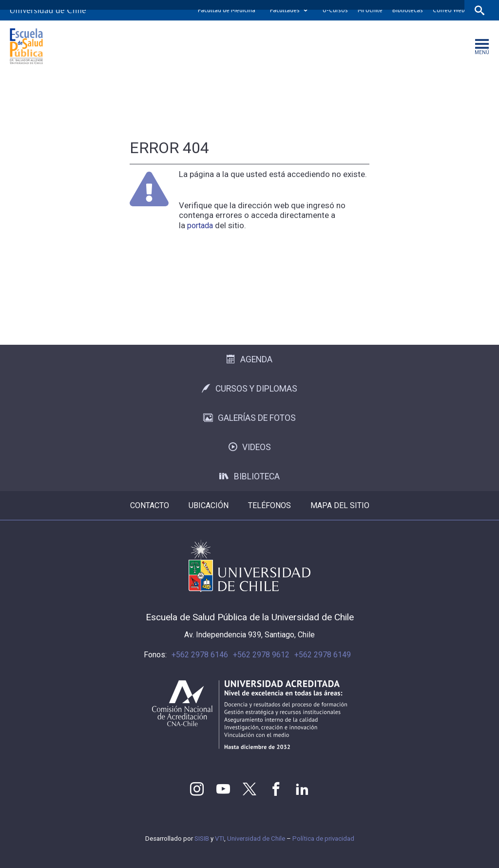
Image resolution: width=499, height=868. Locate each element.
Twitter (249, 789)
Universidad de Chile (256, 838)
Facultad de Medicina (227, 10)
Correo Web (449, 10)
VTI (220, 838)
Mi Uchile (370, 10)
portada (200, 226)
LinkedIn (302, 789)
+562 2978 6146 (200, 655)
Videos (250, 447)
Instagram (197, 789)
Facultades (285, 10)
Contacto (150, 505)
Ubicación (209, 505)
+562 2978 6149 (323, 655)
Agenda (249, 359)
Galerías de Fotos (249, 418)
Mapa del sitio (340, 505)
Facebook (276, 789)
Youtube (223, 789)
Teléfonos (269, 505)
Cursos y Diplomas (249, 389)
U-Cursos (335, 10)
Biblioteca (249, 476)
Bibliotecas (408, 10)
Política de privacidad (323, 838)
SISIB (202, 838)
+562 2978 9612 (261, 655)
